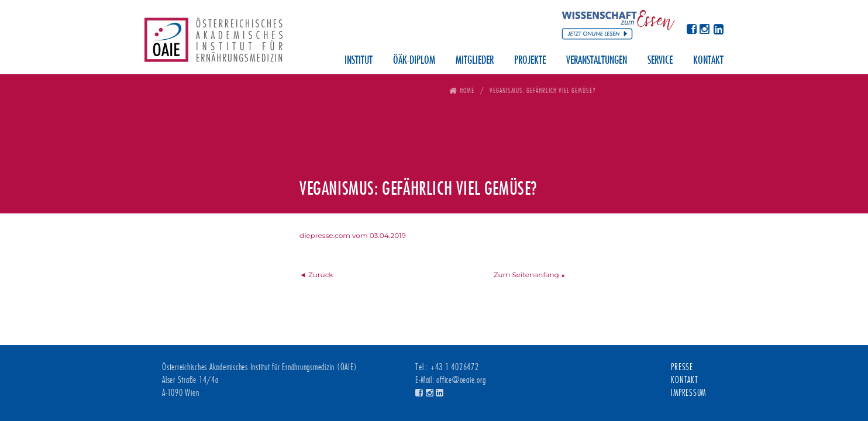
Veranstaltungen (597, 61)
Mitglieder (475, 61)
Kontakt (708, 61)
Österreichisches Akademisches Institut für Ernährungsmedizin (213, 44)
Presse (682, 367)
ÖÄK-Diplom (414, 61)
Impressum (688, 393)
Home (467, 90)
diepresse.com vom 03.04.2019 (353, 235)
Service (660, 61)
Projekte (530, 61)
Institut (359, 61)
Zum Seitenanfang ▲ (529, 275)
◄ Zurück (316, 275)
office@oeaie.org (461, 380)
